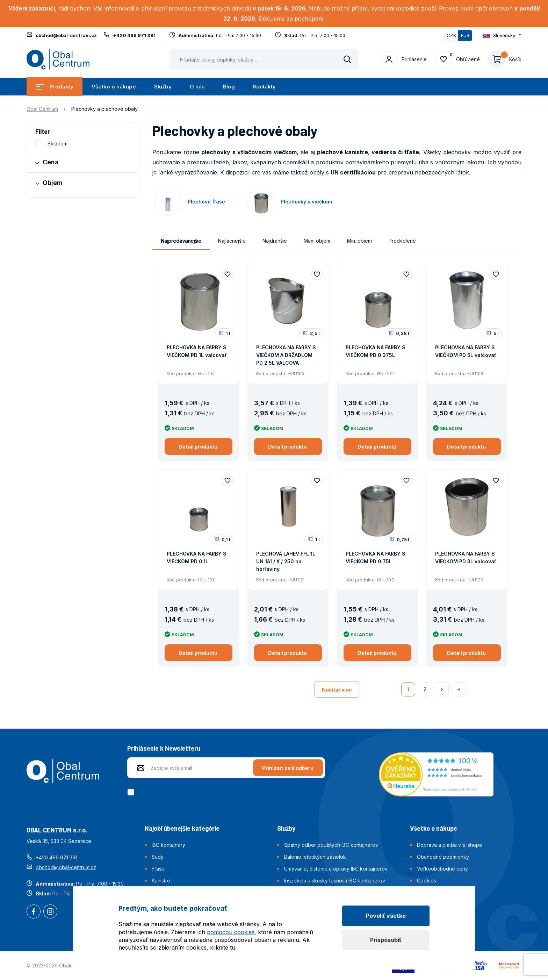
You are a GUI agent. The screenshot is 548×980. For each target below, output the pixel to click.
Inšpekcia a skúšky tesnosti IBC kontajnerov (335, 881)
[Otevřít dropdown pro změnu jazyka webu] (502, 35)
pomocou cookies (231, 932)
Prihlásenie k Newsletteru (164, 748)
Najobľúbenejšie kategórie (182, 828)
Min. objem (359, 241)
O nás (197, 87)
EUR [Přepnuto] (465, 35)
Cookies (427, 881)
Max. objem (317, 241)
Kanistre (161, 881)
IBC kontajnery (168, 845)
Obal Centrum (42, 109)
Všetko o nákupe (114, 87)
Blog (229, 87)
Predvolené (402, 241)
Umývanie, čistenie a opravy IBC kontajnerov (336, 869)
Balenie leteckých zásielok (315, 857)
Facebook (34, 912)
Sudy (158, 857)
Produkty (55, 87)
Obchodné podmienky (443, 857)
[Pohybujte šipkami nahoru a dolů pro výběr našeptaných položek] (264, 59)
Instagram (50, 912)
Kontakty (264, 87)
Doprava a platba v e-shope (450, 845)
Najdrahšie (275, 241)
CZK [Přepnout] (451, 35)
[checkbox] (132, 792)
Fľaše (158, 869)
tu (233, 947)
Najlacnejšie (232, 241)
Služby (163, 87)
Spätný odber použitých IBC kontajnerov (331, 845)
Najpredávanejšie (181, 241)
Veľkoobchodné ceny (442, 869)
